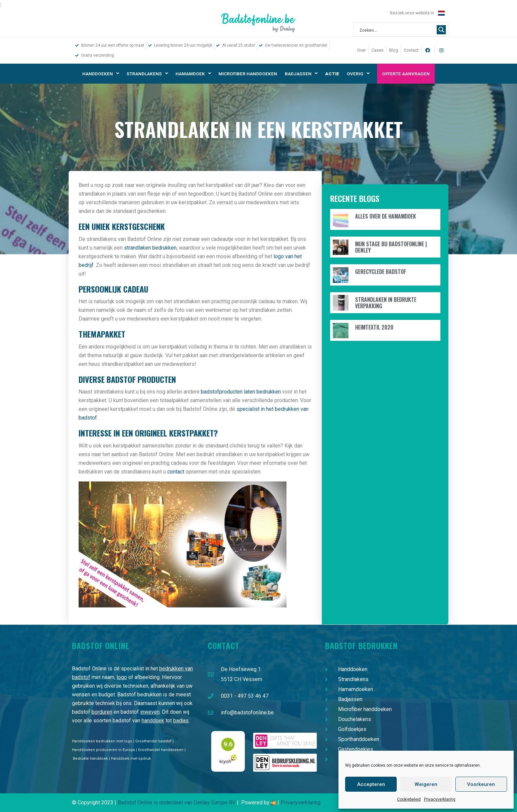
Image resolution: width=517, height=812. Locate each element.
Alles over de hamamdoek (386, 216)
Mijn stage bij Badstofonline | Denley (391, 247)
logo (122, 677)
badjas (181, 721)
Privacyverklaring (440, 799)
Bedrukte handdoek (90, 759)
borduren (102, 712)
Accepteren (371, 784)
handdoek (153, 721)
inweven (150, 712)
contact (176, 472)
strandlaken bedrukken (150, 248)
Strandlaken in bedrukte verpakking (386, 303)
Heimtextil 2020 (374, 327)
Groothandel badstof (153, 741)
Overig (358, 74)
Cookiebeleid (409, 799)
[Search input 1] (397, 30)
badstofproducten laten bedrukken (241, 392)
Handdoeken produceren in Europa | (105, 750)
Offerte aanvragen (406, 74)
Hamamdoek (193, 74)
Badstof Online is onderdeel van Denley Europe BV (177, 803)
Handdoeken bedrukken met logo (102, 741)
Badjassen (301, 74)
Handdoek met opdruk (131, 759)
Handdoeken (101, 74)
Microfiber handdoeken (248, 74)
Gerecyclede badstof (381, 272)
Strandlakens (147, 74)
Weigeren (426, 784)
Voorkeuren (481, 784)
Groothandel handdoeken (161, 750)
